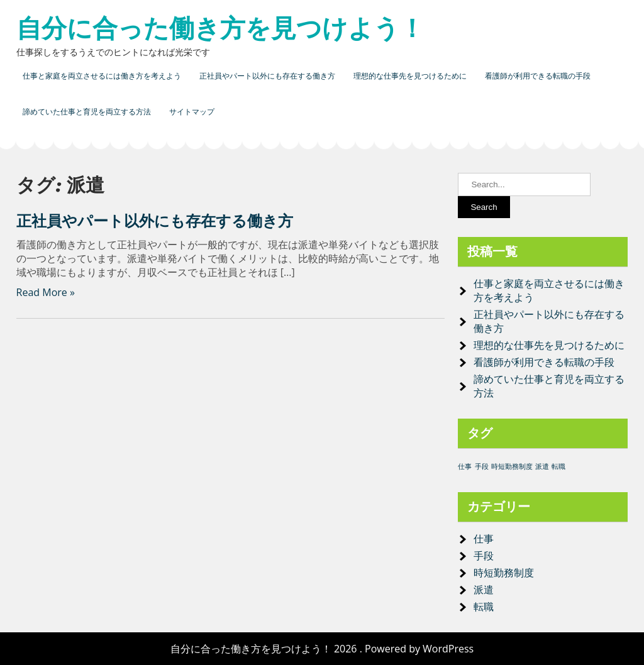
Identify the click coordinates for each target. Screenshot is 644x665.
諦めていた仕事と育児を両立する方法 (87, 112)
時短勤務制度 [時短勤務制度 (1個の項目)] (512, 466)
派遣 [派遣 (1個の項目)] (542, 466)
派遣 (484, 590)
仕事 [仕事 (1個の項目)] (465, 466)
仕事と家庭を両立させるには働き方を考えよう (102, 76)
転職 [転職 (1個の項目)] (558, 466)
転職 (484, 607)
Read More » (46, 292)
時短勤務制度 (504, 573)
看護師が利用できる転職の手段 (538, 76)
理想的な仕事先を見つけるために (410, 76)
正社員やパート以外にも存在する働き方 (267, 76)
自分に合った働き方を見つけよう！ (220, 28)
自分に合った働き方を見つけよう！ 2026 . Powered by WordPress (322, 649)
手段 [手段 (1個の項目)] (482, 466)
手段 (484, 556)
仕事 (484, 539)
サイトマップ (192, 112)
